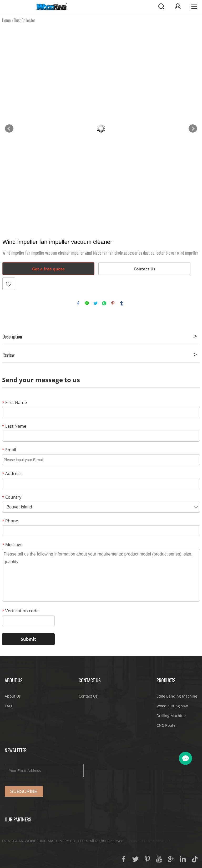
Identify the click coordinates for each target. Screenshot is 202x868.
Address (12, 473)
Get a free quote (48, 269)
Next (193, 129)
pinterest (113, 303)
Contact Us (144, 269)
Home (6, 20)
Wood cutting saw (172, 706)
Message (12, 544)
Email (9, 450)
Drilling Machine (171, 716)
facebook (78, 303)
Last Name (14, 426)
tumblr (122, 303)
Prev (9, 129)
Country (12, 497)
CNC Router (167, 725)
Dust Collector (24, 20)
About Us (13, 696)
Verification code (20, 611)
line (87, 303)
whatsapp (104, 303)
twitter (95, 303)
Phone (10, 521)
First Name (14, 402)
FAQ (8, 706)
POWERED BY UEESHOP (149, 841)
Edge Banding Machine (177, 696)
